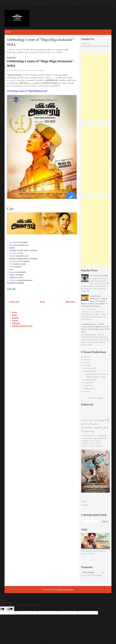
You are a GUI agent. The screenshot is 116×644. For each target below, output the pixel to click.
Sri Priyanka (14, 242)
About (14, 315)
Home (8, 32)
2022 (86, 392)
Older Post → (71, 302)
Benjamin (13, 272)
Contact (15, 321)
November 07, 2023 (16, 70)
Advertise (16, 323)
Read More (11, 58)
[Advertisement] (95, 87)
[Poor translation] (10, 609)
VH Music (85, 505)
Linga (11, 256)
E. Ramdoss (14, 253)
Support (15, 318)
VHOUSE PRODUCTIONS (22, 326)
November (90, 371)
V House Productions (65, 589)
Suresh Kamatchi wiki (99, 276)
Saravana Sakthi (15, 261)
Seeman (12, 280)
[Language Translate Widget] (93, 572)
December (90, 368)
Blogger (100, 398)
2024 (85, 363)
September (90, 380)
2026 (86, 357)
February (89, 389)
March (88, 386)
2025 (85, 360)
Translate (96, 575)
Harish (12, 245)
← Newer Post (13, 302)
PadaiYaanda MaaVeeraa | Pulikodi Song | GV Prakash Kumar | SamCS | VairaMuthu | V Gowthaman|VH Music (94, 301)
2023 (85, 365)
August (88, 383)
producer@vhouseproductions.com (95, 46)
